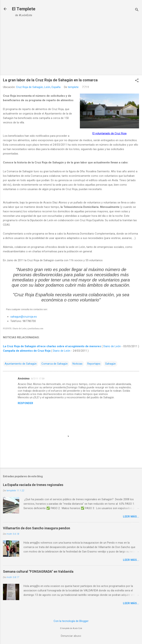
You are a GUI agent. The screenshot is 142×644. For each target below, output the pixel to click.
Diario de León (112, 346)
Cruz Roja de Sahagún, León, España (38, 87)
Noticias (77, 364)
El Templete (24, 9)
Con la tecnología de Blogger (71, 621)
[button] (137, 81)
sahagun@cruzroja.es (24, 317)
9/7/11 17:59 (38, 379)
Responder (25, 403)
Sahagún (110, 364)
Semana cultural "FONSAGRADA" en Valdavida (38, 571)
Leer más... (131, 517)
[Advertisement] (71, 47)
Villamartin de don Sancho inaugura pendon (37, 528)
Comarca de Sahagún (55, 364)
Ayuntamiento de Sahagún (21, 364)
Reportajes (94, 364)
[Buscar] (137, 10)
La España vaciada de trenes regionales (33, 485)
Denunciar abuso (71, 636)
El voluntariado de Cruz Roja (109, 133)
